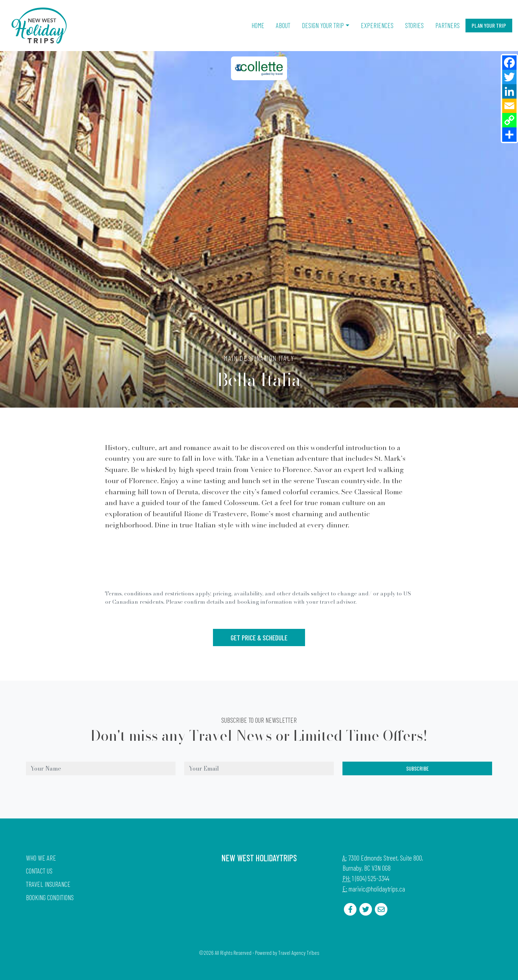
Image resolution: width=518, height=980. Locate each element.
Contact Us (39, 871)
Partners (447, 25)
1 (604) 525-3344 (371, 878)
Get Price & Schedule (259, 638)
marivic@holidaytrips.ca (377, 889)
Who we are (41, 858)
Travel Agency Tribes (299, 953)
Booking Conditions (50, 897)
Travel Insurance (48, 884)
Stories (414, 25)
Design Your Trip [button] (323, 25)
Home (258, 25)
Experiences (377, 25)
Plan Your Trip (489, 25)
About (283, 25)
